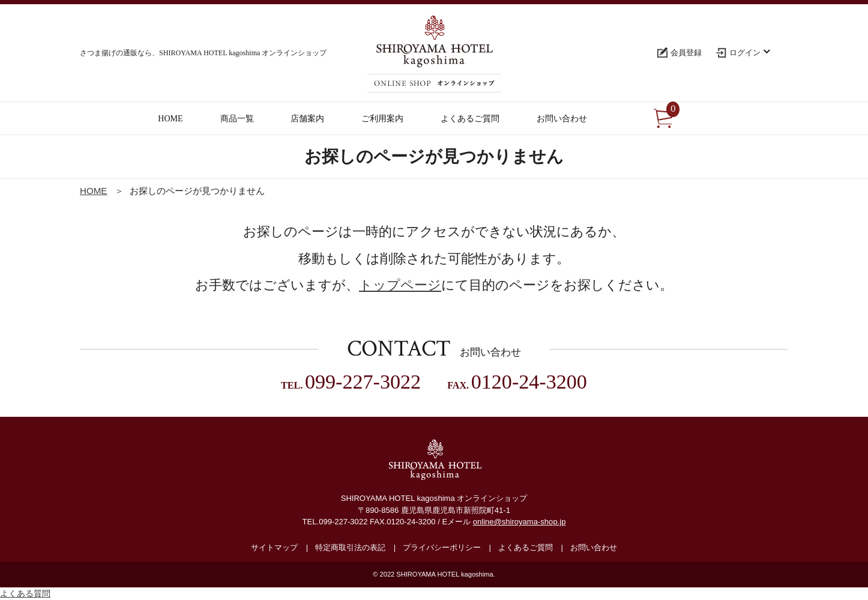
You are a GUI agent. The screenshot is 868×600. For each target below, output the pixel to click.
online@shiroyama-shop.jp (520, 522)
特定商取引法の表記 (350, 547)
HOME (93, 191)
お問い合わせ (594, 547)
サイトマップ (274, 547)
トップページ (400, 285)
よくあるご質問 (526, 547)
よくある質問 (25, 593)
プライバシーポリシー (442, 547)
